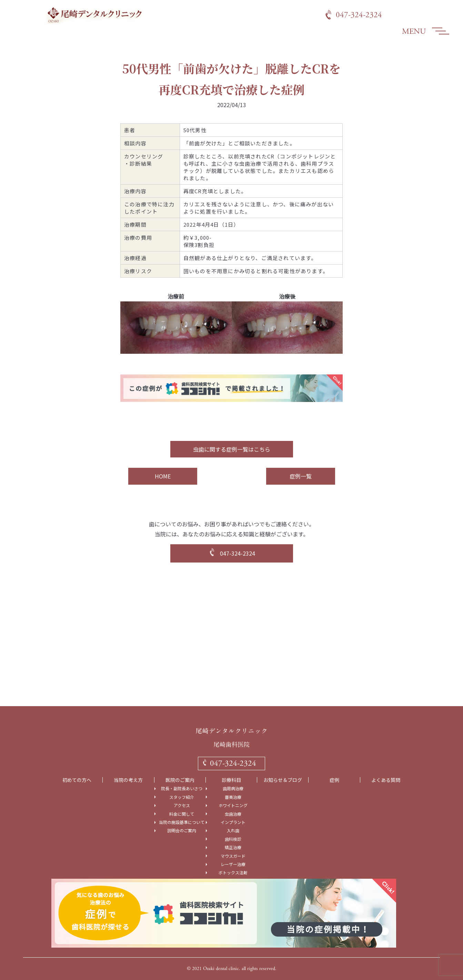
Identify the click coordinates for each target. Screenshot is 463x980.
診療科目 (231, 780)
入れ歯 (233, 831)
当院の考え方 (128, 780)
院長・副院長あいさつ (182, 788)
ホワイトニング (233, 805)
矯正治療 (233, 847)
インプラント (233, 822)
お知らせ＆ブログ (283, 780)
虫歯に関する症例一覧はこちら (232, 449)
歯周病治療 (233, 788)
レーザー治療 (233, 864)
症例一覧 (301, 476)
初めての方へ (77, 780)
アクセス (182, 805)
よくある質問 (386, 780)
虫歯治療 (233, 814)
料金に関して (182, 814)
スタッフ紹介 (182, 797)
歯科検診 (233, 839)
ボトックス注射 (233, 873)
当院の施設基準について (182, 822)
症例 (334, 780)
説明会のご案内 (182, 831)
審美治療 (233, 797)
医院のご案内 (180, 780)
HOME (163, 476)
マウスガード (233, 856)
